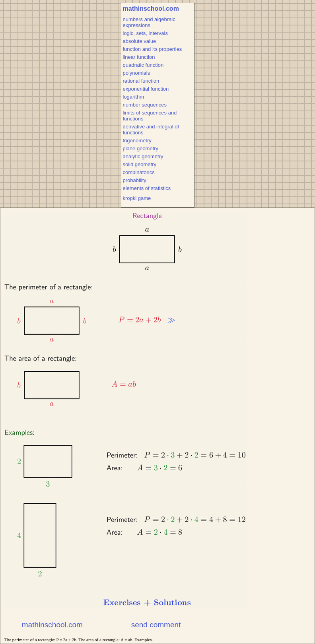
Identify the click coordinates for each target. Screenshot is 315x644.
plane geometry (141, 148)
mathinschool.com (151, 9)
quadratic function (143, 65)
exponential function (146, 89)
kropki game (137, 198)
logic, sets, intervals (145, 33)
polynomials (137, 73)
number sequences (145, 105)
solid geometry (140, 164)
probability (135, 180)
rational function (141, 81)
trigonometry (137, 141)
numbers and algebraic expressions (149, 22)
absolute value (140, 41)
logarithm (133, 97)
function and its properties (153, 49)
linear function (139, 57)
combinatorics (139, 172)
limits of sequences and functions (150, 116)
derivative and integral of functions (151, 130)
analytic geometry (143, 156)
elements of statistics (147, 188)
